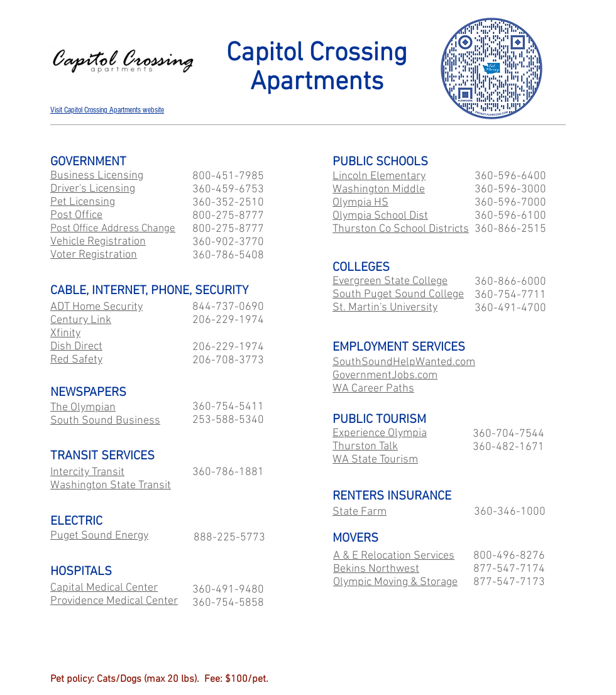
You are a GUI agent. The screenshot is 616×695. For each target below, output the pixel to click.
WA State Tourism (375, 460)
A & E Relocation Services (394, 556)
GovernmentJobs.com (385, 375)
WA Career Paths (373, 389)
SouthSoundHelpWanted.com (404, 362)
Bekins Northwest (376, 569)
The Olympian (83, 408)
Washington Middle (379, 189)
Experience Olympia (380, 433)
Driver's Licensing (93, 189)
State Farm (360, 512)
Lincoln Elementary (379, 176)
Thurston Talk (365, 446)
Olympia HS (360, 203)
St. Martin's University (385, 308)
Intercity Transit (87, 472)
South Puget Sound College (398, 294)
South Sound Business (105, 421)
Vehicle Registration (98, 242)
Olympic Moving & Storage (395, 582)
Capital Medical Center (104, 588)
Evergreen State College (390, 281)
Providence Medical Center (114, 601)
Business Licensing (97, 176)
